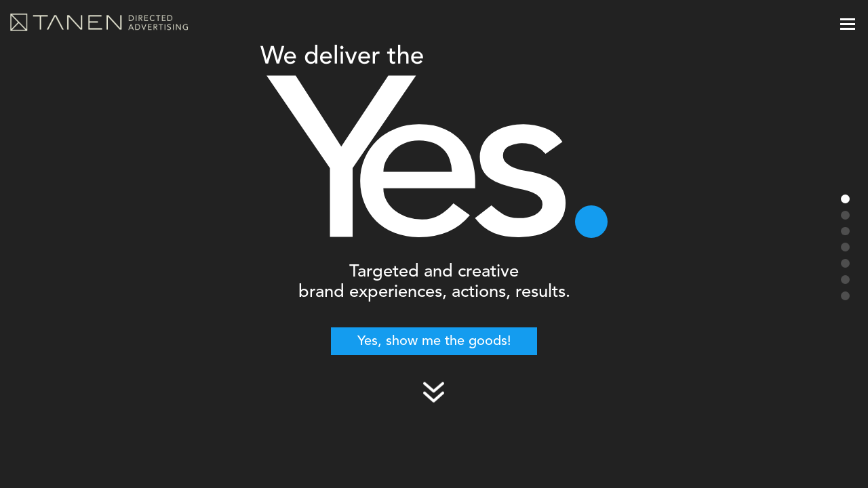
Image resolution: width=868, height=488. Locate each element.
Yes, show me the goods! (434, 342)
